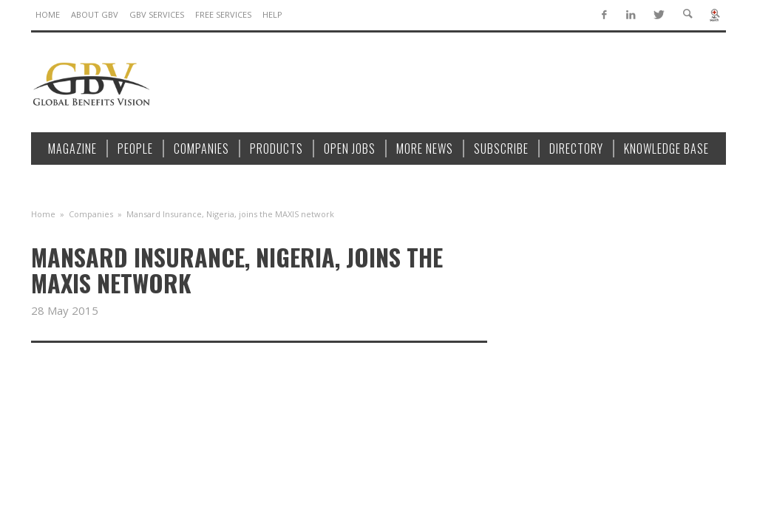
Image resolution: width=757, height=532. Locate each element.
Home (43, 214)
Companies (91, 214)
